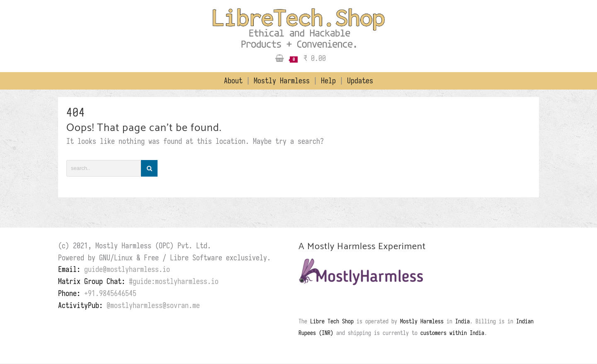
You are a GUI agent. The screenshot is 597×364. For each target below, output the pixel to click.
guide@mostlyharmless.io (127, 269)
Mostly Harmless (284, 81)
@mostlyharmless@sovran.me (153, 305)
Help (330, 81)
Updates (360, 81)
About (235, 81)
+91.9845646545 (110, 293)
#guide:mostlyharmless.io (174, 281)
